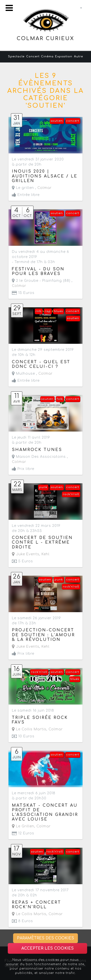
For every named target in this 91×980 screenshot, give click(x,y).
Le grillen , (32, 188)
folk (60, 399)
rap (48, 311)
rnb (39, 311)
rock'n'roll (71, 494)
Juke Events (26, 554)
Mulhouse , (32, 374)
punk (43, 487)
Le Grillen (23, 826)
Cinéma (47, 57)
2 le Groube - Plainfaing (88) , (42, 283)
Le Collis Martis (29, 729)
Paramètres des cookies (45, 938)
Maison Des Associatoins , (40, 459)
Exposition (64, 57)
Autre (79, 57)
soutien (57, 121)
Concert (33, 57)
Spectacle (16, 57)
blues (58, 311)
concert (73, 121)
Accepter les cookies (48, 948)
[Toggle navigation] (9, 8)
